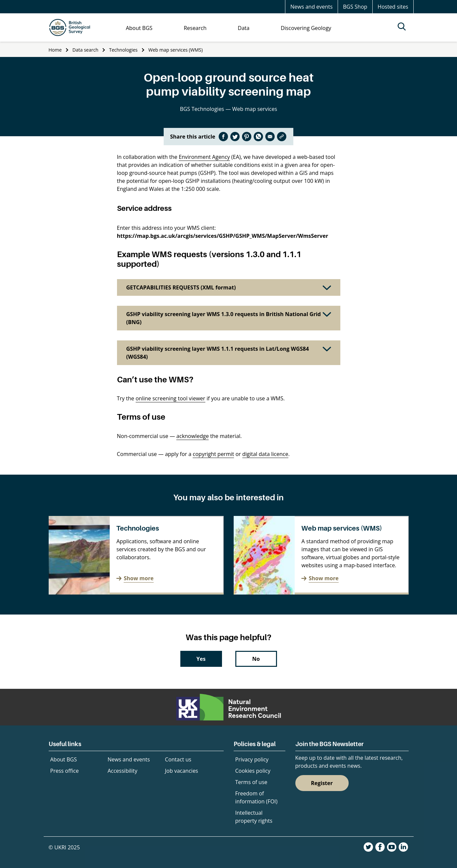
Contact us (178, 759)
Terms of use (251, 782)
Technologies (123, 50)
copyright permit (213, 454)
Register (322, 783)
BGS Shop (355, 7)
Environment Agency (204, 157)
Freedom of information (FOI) (256, 797)
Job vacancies (181, 771)
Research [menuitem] (195, 28)
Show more (138, 578)
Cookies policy (253, 771)
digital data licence (265, 454)
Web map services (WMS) (175, 50)
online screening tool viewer (170, 398)
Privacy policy (252, 759)
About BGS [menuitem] (139, 28)
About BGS (64, 759)
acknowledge (192, 436)
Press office (65, 771)
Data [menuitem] (243, 28)
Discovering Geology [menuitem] (306, 28)
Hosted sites (393, 7)
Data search (85, 50)
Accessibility (122, 771)
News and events (311, 7)
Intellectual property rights (254, 817)
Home (55, 50)
